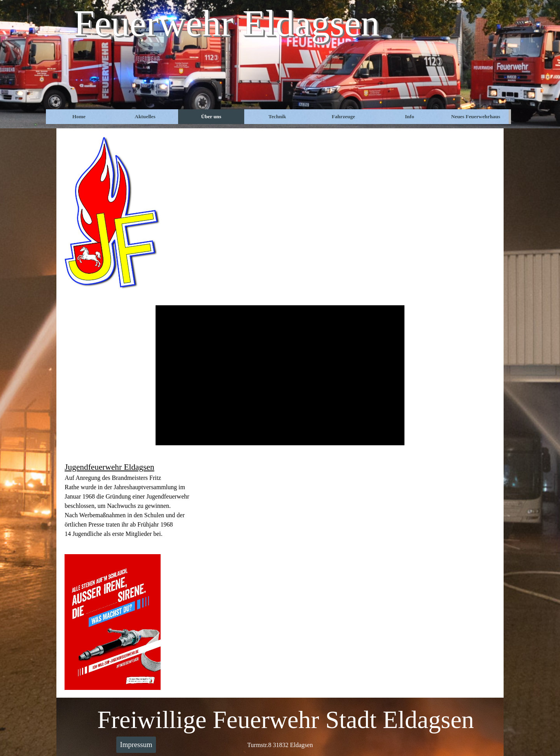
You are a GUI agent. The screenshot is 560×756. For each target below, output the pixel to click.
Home (79, 116)
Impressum (136, 745)
